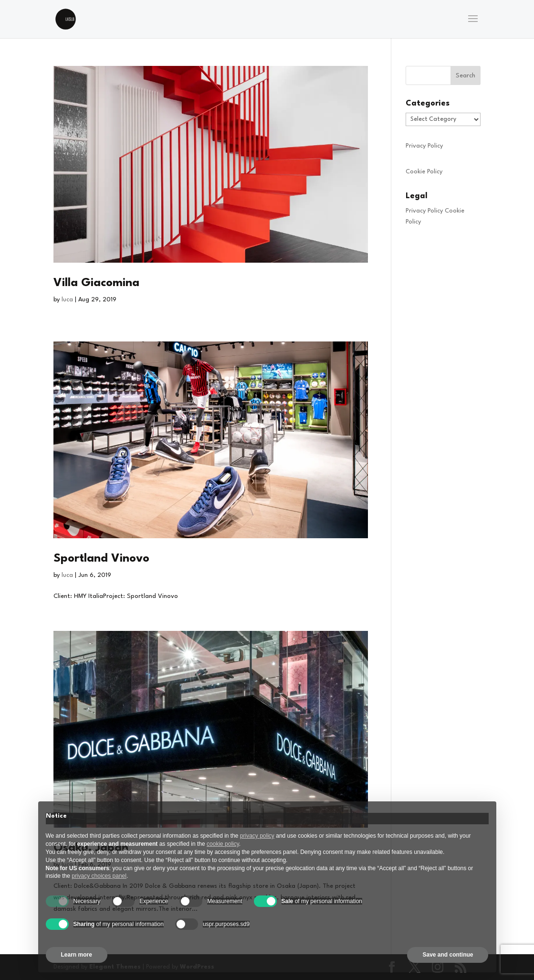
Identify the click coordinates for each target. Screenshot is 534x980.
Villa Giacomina (96, 283)
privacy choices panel (99, 876)
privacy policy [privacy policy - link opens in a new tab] (257, 836)
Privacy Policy (424, 146)
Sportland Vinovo (101, 559)
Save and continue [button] (448, 955)
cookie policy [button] (223, 844)
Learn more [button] (77, 955)
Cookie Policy (424, 172)
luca (67, 300)
